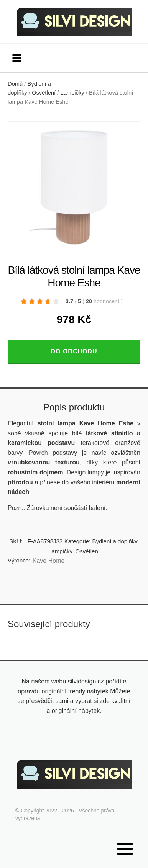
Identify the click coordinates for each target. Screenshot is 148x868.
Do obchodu (74, 351)
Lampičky (72, 93)
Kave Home (49, 561)
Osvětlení (44, 93)
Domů (15, 84)
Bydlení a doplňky (114, 541)
